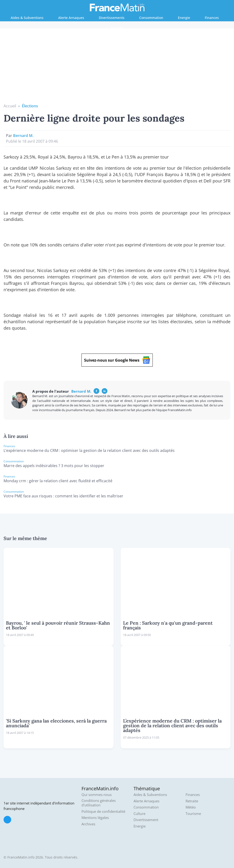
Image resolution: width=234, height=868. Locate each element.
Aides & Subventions (27, 18)
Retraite (117, 28)
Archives (88, 824)
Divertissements (112, 18)
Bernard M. (23, 136)
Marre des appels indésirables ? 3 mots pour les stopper (54, 466)
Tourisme (193, 814)
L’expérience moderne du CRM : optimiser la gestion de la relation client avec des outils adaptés (89, 450)
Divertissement (146, 820)
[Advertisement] (117, 68)
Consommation (151, 18)
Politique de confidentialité (103, 811)
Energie (184, 18)
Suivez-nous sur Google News (117, 360)
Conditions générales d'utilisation (99, 803)
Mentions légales (95, 818)
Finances (212, 18)
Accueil (10, 106)
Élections (30, 106)
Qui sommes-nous (97, 795)
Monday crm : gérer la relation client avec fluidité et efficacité (58, 481)
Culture (139, 814)
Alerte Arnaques (71, 18)
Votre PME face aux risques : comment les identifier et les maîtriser (63, 496)
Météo (191, 807)
